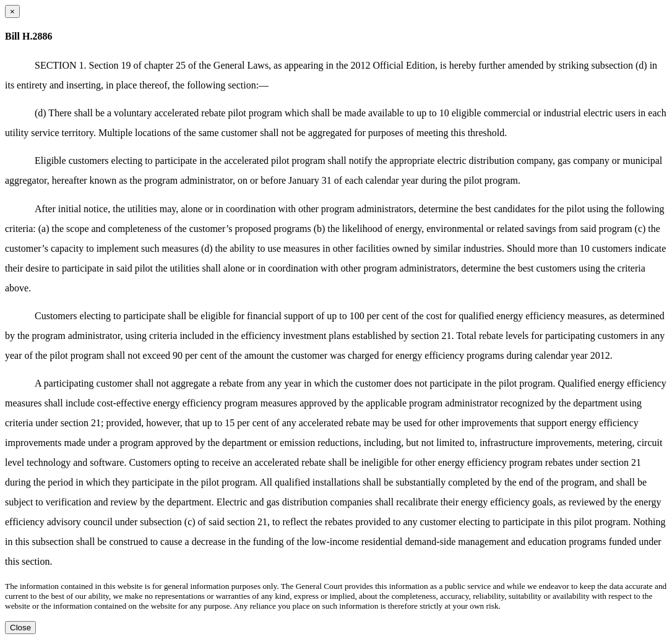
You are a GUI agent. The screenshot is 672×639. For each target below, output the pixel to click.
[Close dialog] (12, 11)
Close (20, 628)
